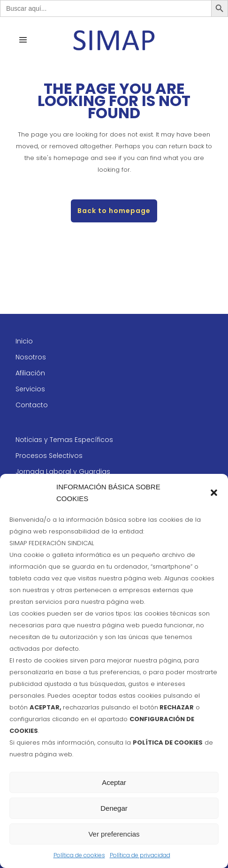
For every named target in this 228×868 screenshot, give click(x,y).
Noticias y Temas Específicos (64, 440)
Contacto (32, 405)
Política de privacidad (140, 855)
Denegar (114, 808)
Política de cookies (79, 855)
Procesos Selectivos (49, 456)
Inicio (24, 341)
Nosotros (31, 357)
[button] (214, 493)
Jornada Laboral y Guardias (63, 472)
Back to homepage (114, 211)
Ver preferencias (114, 834)
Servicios (30, 389)
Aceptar (114, 782)
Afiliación (30, 373)
